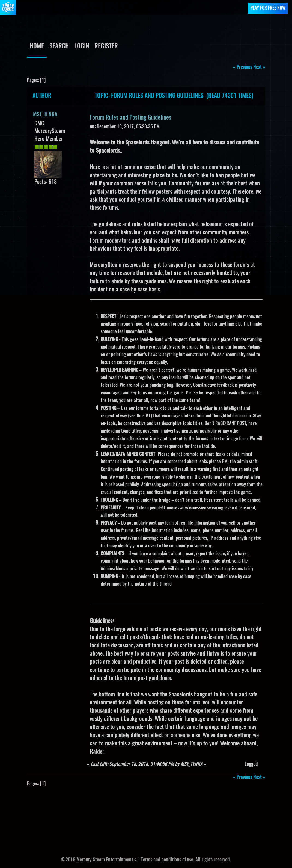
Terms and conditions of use (167, 860)
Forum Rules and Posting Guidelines (131, 118)
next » (259, 67)
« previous (243, 67)
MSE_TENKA (45, 115)
